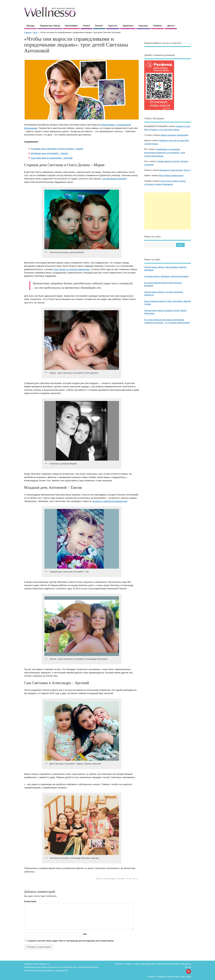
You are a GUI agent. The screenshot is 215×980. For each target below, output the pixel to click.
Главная (27, 32)
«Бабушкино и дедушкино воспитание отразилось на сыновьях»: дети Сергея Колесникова (165, 153)
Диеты (171, 26)
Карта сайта (186, 977)
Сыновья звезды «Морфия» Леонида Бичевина (166, 276)
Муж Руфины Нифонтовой (171, 175)
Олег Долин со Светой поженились (72, 269)
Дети (35, 32)
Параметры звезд (50, 26)
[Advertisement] (168, 211)
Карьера (143, 26)
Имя (85, 934)
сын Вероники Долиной (114, 179)
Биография (71, 26)
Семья (86, 26)
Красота (113, 26)
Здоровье (128, 26)
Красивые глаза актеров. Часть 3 (175, 170)
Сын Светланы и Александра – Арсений (52, 158)
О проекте (151, 977)
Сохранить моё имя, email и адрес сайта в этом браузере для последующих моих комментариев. (71, 941)
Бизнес (99, 26)
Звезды (31, 26)
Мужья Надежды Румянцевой (174, 135)
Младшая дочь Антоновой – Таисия (49, 153)
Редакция (161, 977)
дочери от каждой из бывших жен (110, 501)
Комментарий (30, 901)
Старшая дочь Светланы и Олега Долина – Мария (57, 149)
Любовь (158, 26)
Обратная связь (173, 977)
